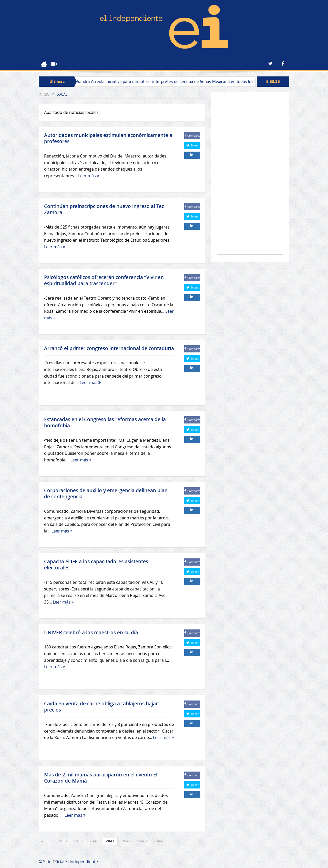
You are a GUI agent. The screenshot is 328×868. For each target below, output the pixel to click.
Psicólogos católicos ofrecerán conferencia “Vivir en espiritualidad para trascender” (104, 280)
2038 (62, 841)
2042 (126, 841)
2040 (94, 841)
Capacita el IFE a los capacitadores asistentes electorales (96, 565)
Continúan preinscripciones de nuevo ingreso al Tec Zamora (104, 209)
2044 (158, 841)
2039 (78, 841)
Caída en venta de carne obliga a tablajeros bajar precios (101, 707)
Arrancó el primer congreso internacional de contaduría (109, 348)
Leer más (89, 176)
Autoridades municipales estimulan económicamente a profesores (108, 138)
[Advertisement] (250, 176)
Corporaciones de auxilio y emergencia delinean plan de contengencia (106, 494)
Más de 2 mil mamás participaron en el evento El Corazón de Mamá (101, 778)
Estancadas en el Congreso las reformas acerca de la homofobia (105, 423)
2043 (142, 841)
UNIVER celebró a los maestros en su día (91, 633)
